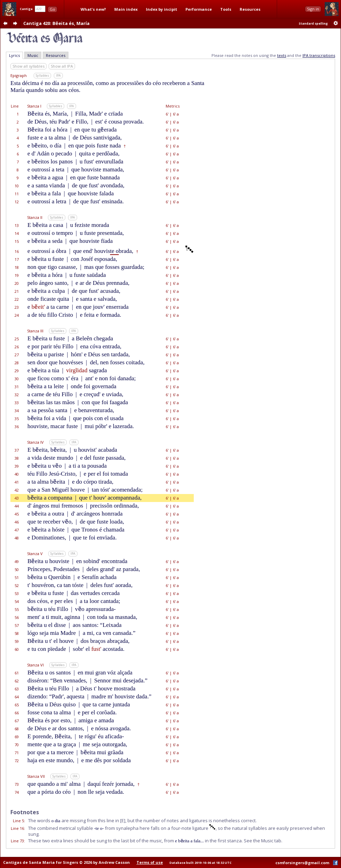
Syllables (42, 75)
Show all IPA (62, 66)
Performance (199, 9)
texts (282, 55)
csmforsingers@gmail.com (302, 863)
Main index (126, 9)
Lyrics (14, 55)
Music (33, 55)
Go (52, 9)
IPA (58, 75)
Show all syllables (28, 66)
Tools (226, 9)
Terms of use (150, 862)
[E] (123, 820)
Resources (250, 9)
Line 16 (17, 828)
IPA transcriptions (319, 55)
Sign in (313, 9)
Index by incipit (161, 9)
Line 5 (18, 821)
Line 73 (17, 841)
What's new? (93, 9)
